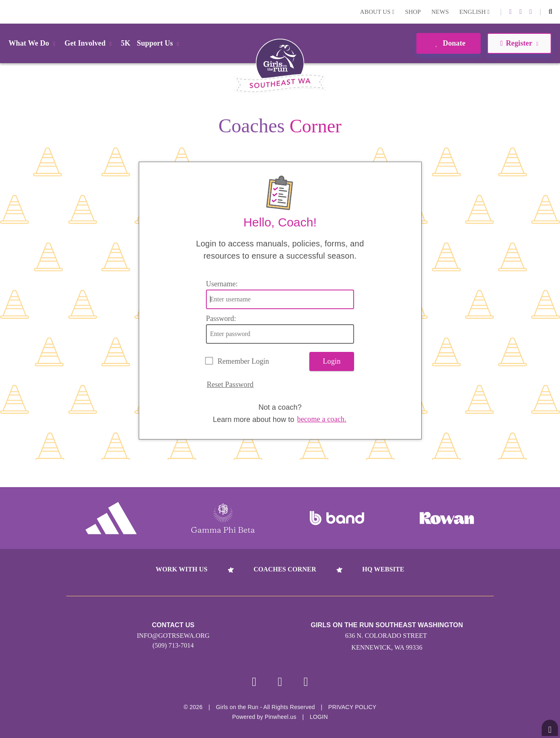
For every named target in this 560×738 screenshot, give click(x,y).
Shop (413, 12)
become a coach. (322, 419)
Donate (448, 43)
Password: (221, 318)
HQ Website (383, 569)
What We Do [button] (33, 43)
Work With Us (182, 569)
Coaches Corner (285, 569)
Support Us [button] (159, 43)
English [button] (475, 12)
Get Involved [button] (90, 43)
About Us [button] (377, 12)
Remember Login (243, 361)
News (440, 12)
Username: (222, 284)
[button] (550, 12)
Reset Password (230, 384)
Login (8, 12)
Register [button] (519, 43)
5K (126, 43)
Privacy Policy (352, 707)
